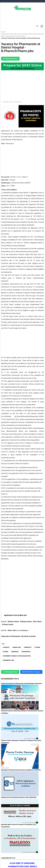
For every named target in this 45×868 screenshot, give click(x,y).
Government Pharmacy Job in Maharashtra (17, 656)
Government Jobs (8, 660)
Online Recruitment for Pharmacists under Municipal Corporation (22, 683)
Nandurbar (15, 652)
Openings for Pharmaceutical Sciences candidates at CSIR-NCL (21, 770)
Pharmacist (28, 647)
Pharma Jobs (17, 647)
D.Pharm (37, 647)
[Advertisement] (18, 160)
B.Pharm (5, 652)
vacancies (6, 647)
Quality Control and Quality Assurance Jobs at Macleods (19, 797)
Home (3, 32)
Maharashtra (26, 652)
